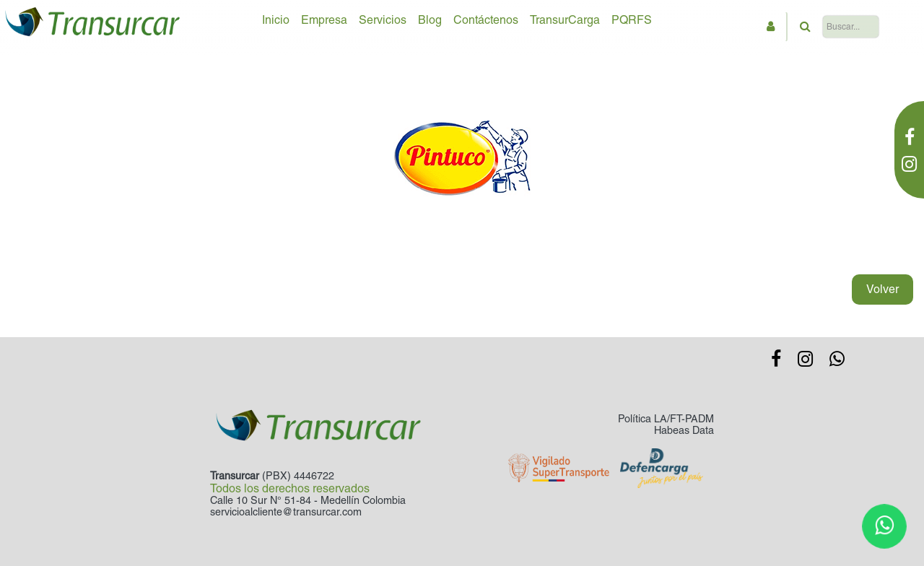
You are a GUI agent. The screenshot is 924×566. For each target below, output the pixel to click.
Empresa (324, 20)
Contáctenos (486, 20)
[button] (771, 27)
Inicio (276, 20)
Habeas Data (684, 430)
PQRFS (632, 20)
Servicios (383, 20)
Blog (430, 20)
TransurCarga (565, 20)
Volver (882, 289)
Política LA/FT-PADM (666, 419)
